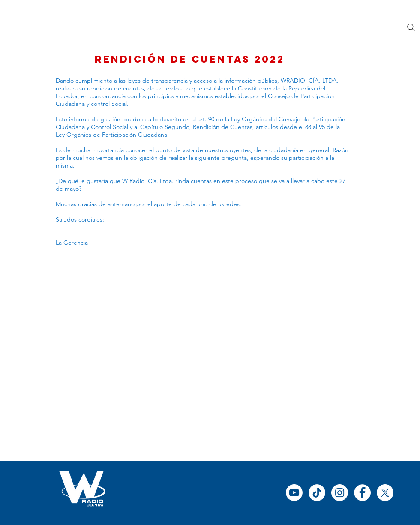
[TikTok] (317, 493)
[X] (385, 493)
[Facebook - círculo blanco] (362, 493)
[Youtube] (294, 493)
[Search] (411, 27)
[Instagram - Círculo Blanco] (340, 493)
